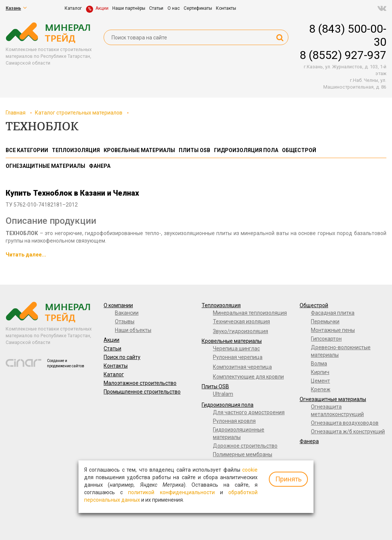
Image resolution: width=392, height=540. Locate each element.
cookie (250, 470)
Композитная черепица (242, 367)
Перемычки (325, 321)
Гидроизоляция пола (228, 405)
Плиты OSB (215, 386)
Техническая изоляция (241, 321)
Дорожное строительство (245, 446)
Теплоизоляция (221, 305)
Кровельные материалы (232, 341)
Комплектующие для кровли (248, 377)
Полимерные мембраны (243, 454)
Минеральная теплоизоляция (250, 313)
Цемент (320, 381)
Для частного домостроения (249, 412)
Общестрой (314, 305)
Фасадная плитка (333, 313)
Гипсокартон (326, 339)
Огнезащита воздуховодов (345, 423)
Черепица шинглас (236, 348)
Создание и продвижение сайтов (66, 363)
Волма (319, 364)
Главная (16, 113)
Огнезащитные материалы (333, 399)
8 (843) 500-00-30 (348, 35)
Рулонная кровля (234, 421)
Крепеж (321, 389)
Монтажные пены (333, 330)
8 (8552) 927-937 (343, 55)
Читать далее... (26, 255)
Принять (288, 479)
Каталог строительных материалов (79, 113)
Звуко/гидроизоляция (240, 331)
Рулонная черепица (238, 357)
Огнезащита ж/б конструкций (348, 431)
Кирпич (320, 372)
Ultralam (223, 394)
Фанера (309, 441)
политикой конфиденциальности (171, 492)
